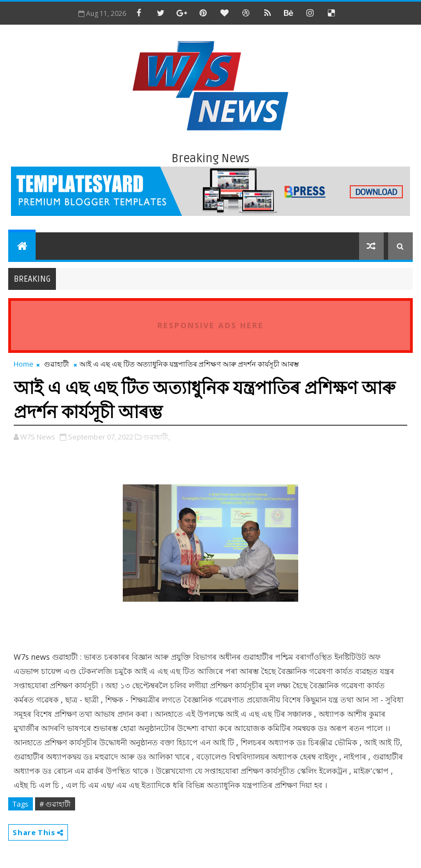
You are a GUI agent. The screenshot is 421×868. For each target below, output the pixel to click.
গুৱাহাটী (56, 364)
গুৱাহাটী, (157, 437)
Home (24, 364)
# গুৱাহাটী (55, 804)
